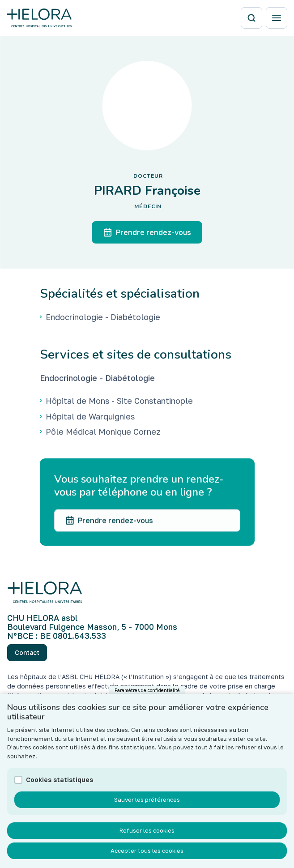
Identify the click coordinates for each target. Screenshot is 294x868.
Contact (27, 652)
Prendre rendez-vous (147, 232)
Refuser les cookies (147, 841)
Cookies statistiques (60, 790)
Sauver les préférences (147, 810)
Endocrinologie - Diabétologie (97, 379)
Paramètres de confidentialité (147, 701)
